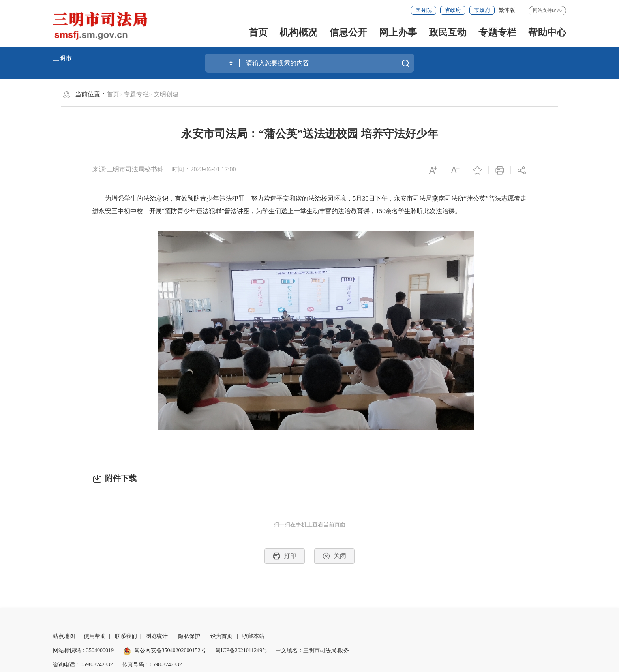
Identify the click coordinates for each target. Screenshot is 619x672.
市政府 (482, 10)
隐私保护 (189, 636)
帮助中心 (547, 32)
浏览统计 (157, 636)
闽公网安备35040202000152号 (165, 650)
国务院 (424, 10)
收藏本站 (253, 636)
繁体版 (507, 10)
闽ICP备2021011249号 (241, 650)
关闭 (334, 556)
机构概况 (298, 32)
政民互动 (448, 32)
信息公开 (348, 32)
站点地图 (64, 636)
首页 (258, 32)
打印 (285, 556)
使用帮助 (95, 636)
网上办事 (398, 32)
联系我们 (126, 636)
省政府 (453, 10)
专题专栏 (497, 32)
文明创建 (166, 94)
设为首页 (221, 636)
